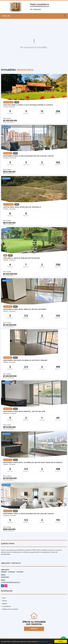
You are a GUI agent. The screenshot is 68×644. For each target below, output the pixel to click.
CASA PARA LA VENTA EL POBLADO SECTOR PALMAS (21, 258)
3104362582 (37, 9)
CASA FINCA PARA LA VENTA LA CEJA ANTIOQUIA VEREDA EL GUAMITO (28, 105)
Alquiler (5, 604)
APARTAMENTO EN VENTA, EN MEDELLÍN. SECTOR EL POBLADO (25, 360)
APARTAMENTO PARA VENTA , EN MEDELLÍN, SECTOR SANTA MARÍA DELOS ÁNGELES (33, 462)
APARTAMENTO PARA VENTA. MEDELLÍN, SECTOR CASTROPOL (25, 309)
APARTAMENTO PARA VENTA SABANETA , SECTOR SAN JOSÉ (24, 411)
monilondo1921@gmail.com (40, 6)
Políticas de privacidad (10, 609)
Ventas (5, 601)
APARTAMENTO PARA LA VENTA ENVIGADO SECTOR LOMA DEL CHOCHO (28, 156)
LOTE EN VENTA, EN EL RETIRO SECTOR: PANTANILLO (22, 207)
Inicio (4, 598)
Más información (43, 642)
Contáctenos (7, 606)
